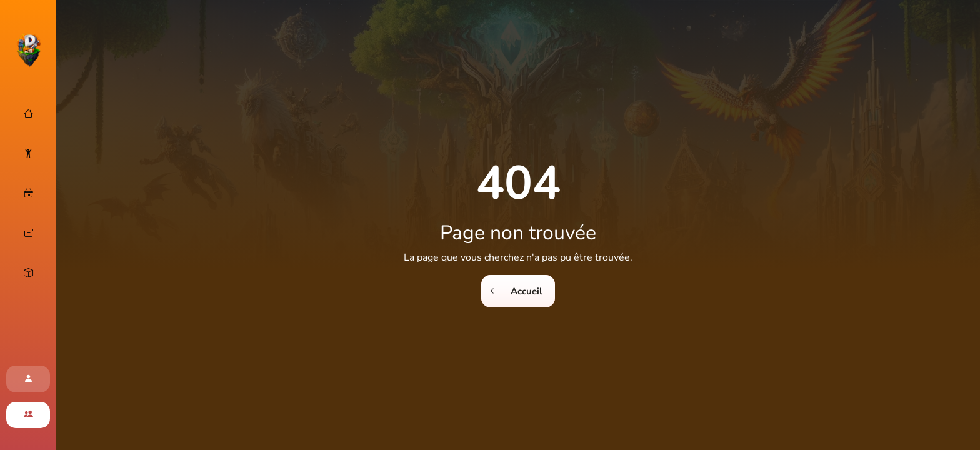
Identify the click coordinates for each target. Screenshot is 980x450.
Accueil (516, 292)
